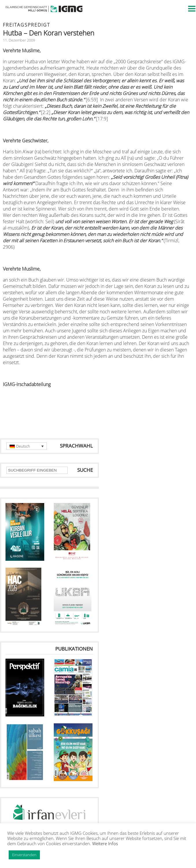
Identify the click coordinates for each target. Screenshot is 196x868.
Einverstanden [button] (24, 855)
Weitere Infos (105, 843)
